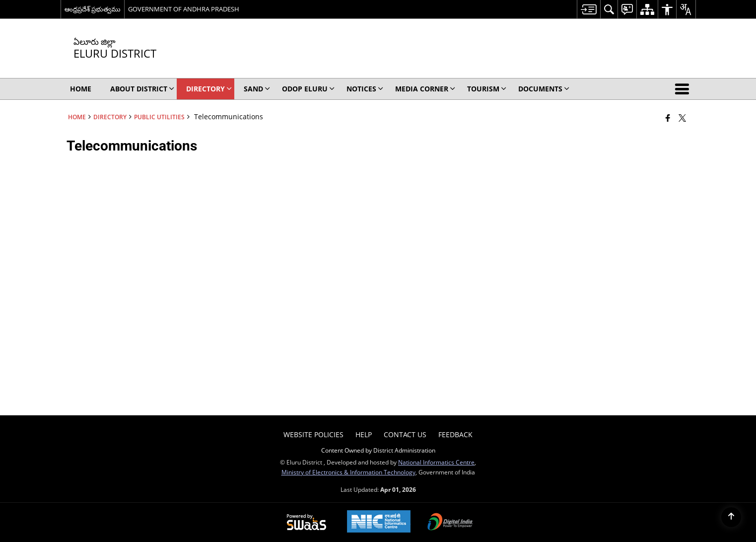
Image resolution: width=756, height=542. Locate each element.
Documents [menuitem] (544, 89)
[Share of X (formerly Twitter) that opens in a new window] (682, 118)
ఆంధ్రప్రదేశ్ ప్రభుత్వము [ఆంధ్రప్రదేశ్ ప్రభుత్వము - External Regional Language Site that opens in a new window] (93, 9)
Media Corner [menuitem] (425, 89)
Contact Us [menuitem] (405, 434)
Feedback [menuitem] (455, 434)
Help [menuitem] (364, 434)
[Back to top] (731, 517)
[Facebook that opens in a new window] (668, 118)
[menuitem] (588, 9)
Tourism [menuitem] (487, 89)
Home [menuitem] (81, 89)
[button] (684, 89)
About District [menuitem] (142, 89)
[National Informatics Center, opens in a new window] (379, 522)
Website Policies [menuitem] (313, 434)
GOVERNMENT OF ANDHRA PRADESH (184, 9)
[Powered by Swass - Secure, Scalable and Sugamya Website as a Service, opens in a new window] (307, 523)
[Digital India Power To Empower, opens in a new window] (450, 523)
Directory (110, 117)
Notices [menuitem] (365, 89)
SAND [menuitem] (257, 89)
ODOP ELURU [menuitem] (308, 89)
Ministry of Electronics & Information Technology (348, 472)
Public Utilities (159, 117)
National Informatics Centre (436, 462)
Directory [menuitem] (209, 89)
